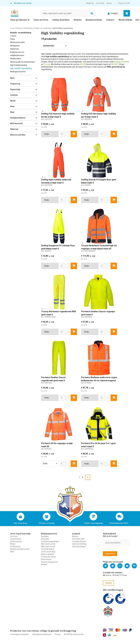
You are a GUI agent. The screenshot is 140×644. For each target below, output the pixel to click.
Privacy (58, 634)
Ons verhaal (100, 3)
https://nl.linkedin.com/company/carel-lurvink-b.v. (105, 566)
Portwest (125, 62)
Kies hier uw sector (23, 3)
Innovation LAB (78, 539)
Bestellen (45, 536)
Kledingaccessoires (18, 72)
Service (109, 3)
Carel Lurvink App (48, 552)
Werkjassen (15, 46)
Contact (110, 20)
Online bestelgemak (93, 523)
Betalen (44, 564)
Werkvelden (125, 20)
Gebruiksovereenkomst (42, 634)
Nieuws (78, 20)
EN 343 (83, 64)
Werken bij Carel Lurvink (20, 549)
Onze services (41, 20)
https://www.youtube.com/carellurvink (127, 566)
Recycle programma (49, 562)
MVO (12, 552)
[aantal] (65, 134)
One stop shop (20, 523)
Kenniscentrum (94, 20)
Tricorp (47, 64)
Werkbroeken (16, 59)
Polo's (12, 39)
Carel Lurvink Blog (79, 544)
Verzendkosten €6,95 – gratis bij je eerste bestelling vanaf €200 (120, 523)
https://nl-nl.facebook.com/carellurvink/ (113, 566)
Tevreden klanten (79, 541)
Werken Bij (90, 3)
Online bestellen (61, 20)
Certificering (15, 546)
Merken (75, 536)
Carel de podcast (79, 546)
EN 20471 (115, 64)
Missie (13, 544)
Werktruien (15, 49)
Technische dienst (48, 557)
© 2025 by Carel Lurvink (74, 634)
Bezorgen (45, 539)
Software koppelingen (50, 541)
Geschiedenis (16, 539)
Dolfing (117, 62)
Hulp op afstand (48, 554)
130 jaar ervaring (47, 523)
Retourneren (46, 559)
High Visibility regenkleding (21, 68)
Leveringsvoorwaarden (20, 634)
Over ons (14, 536)
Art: (47, 119)
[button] (24, 78)
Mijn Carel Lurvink (48, 544)
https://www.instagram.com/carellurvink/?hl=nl (120, 566)
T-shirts (13, 36)
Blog (134, 566)
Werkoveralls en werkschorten (22, 62)
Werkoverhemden (17, 42)
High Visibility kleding (19, 65)
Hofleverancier (16, 541)
